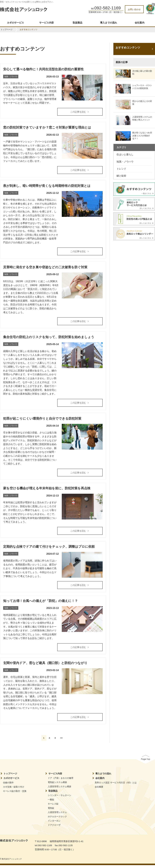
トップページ (7, 29)
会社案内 (140, 23)
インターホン (54, 823)
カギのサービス (15, 23)
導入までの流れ (109, 23)
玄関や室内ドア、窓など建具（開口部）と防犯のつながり (45, 665)
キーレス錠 (53, 806)
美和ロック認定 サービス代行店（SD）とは (116, 785)
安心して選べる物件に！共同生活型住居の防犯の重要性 (43, 69)
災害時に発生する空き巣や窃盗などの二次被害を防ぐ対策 (45, 268)
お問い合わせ (134, 9)
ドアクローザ (54, 828)
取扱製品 (77, 23)
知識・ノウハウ (125, 162)
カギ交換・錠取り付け (14, 790)
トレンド (121, 169)
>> (61, 741)
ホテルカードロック (57, 819)
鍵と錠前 (121, 176)
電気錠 (51, 811)
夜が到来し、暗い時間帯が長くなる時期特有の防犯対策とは (47, 186)
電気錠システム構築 (57, 785)
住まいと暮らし (125, 154)
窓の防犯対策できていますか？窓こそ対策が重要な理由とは (47, 128)
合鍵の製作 (8, 785)
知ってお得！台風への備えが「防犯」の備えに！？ (40, 603)
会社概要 (99, 790)
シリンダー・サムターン (59, 798)
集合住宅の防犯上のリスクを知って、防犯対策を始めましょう (49, 338)
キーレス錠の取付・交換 (15, 794)
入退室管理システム (57, 815)
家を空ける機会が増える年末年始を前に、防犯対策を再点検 (47, 490)
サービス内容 (46, 23)
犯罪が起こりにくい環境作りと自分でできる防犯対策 (42, 420)
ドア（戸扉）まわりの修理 (61, 781)
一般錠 (51, 802)
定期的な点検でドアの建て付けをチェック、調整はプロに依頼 (49, 548)
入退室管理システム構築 (59, 789)
